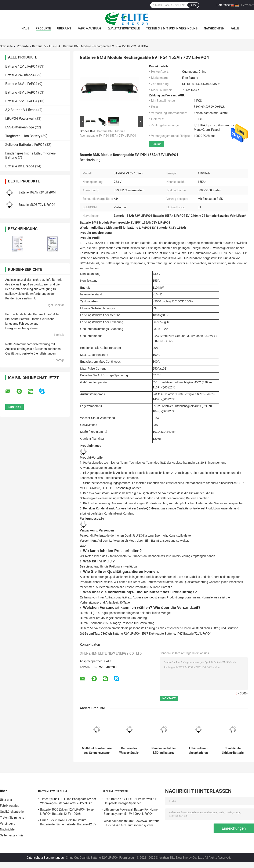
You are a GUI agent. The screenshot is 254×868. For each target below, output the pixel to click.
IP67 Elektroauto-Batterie (159, 634)
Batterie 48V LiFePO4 (21, 93)
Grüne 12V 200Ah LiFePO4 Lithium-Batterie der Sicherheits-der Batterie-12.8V (68, 822)
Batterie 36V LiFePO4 (21, 84)
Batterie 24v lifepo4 (20, 75)
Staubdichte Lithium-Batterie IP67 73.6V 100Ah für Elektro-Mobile (233, 751)
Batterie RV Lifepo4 (20, 166)
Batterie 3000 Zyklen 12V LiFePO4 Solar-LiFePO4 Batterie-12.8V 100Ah (67, 812)
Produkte (43, 28)
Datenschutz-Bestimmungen (45, 858)
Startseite (6, 46)
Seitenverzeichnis (12, 835)
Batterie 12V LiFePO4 (21, 66)
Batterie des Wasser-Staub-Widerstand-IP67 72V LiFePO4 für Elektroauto (129, 751)
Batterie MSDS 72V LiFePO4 (37, 205)
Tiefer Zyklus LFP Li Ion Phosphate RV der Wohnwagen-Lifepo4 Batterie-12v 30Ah (68, 801)
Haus (25, 28)
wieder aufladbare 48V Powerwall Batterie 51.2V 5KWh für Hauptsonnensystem (132, 823)
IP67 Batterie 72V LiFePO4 (194, 634)
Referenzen (224, 5)
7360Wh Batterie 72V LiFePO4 (121, 634)
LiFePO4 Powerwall (20, 119)
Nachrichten (214, 28)
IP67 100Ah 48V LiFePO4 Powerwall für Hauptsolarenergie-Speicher (130, 801)
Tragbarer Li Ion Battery (23, 136)
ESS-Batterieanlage (20, 127)
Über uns (64, 28)
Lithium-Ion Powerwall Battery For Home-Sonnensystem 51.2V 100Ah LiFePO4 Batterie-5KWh (131, 812)
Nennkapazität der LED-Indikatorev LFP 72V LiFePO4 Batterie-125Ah (164, 751)
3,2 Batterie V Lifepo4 (21, 110)
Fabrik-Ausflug (89, 28)
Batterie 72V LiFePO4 (46, 46)
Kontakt (157, 144)
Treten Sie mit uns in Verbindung (172, 28)
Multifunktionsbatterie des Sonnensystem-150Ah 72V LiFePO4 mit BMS (97, 751)
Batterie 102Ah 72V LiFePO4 (37, 192)
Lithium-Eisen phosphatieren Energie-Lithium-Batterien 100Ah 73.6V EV (198, 751)
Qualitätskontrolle (124, 28)
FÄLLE (235, 28)
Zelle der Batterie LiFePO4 (25, 145)
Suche (193, 5)
